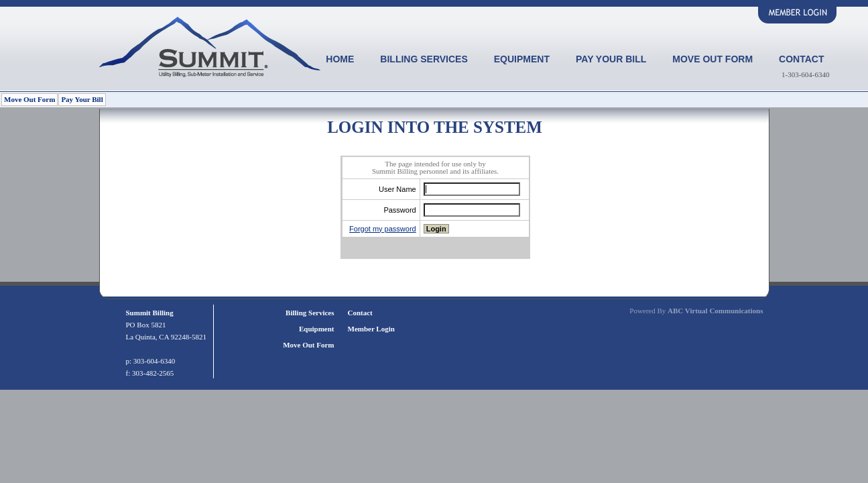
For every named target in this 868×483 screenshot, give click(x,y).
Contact (801, 59)
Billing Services (424, 59)
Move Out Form (712, 59)
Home (340, 59)
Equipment (522, 59)
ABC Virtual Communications (715, 311)
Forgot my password (383, 229)
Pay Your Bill (611, 59)
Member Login (371, 329)
